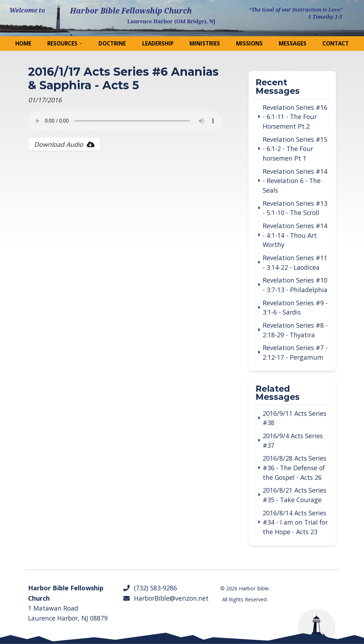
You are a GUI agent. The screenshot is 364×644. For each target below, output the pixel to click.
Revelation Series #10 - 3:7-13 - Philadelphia (295, 285)
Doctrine (112, 43)
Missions (249, 43)
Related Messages (278, 393)
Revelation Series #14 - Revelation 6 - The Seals (295, 181)
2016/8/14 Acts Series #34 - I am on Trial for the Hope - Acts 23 (295, 522)
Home (23, 43)
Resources (62, 43)
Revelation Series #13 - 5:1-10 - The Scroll (295, 208)
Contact (336, 43)
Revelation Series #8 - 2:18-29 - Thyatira (295, 330)
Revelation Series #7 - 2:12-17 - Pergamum (295, 352)
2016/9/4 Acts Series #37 (293, 441)
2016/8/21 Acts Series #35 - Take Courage (295, 495)
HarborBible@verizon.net (166, 598)
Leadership (158, 43)
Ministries (205, 43)
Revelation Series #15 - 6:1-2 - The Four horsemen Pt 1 (295, 149)
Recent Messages (278, 87)
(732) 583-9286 (150, 588)
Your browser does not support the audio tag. (125, 121)
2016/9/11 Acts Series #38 (295, 418)
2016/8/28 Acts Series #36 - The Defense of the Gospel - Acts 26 (295, 468)
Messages (293, 43)
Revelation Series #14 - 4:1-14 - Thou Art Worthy (295, 235)
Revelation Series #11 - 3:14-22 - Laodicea (295, 262)
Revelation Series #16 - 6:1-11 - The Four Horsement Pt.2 (295, 117)
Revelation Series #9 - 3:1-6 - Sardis (295, 308)
